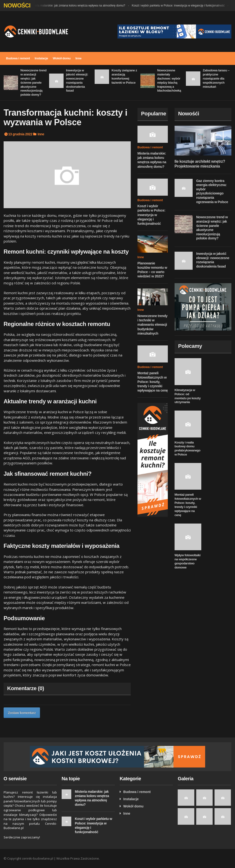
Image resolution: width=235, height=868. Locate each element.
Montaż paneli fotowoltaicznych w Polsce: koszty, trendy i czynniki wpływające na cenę (153, 382)
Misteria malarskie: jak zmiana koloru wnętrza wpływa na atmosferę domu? (78, 6)
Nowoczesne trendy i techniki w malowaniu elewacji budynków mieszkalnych (153, 325)
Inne (78, 58)
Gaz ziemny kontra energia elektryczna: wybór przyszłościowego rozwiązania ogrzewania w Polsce (212, 191)
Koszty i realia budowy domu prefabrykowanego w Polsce (188, 449)
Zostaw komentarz (22, 713)
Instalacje (41, 58)
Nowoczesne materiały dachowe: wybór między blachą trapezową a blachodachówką (169, 80)
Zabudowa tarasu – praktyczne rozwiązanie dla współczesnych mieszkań (216, 78)
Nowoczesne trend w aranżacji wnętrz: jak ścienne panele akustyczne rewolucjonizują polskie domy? (33, 82)
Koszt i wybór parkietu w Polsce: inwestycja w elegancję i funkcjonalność (179, 6)
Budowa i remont (18, 58)
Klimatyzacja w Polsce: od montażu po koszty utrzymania (188, 396)
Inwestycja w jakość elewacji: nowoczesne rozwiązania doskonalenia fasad (77, 80)
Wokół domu (62, 58)
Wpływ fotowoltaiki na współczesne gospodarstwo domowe (188, 561)
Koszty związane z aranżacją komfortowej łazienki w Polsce (124, 76)
